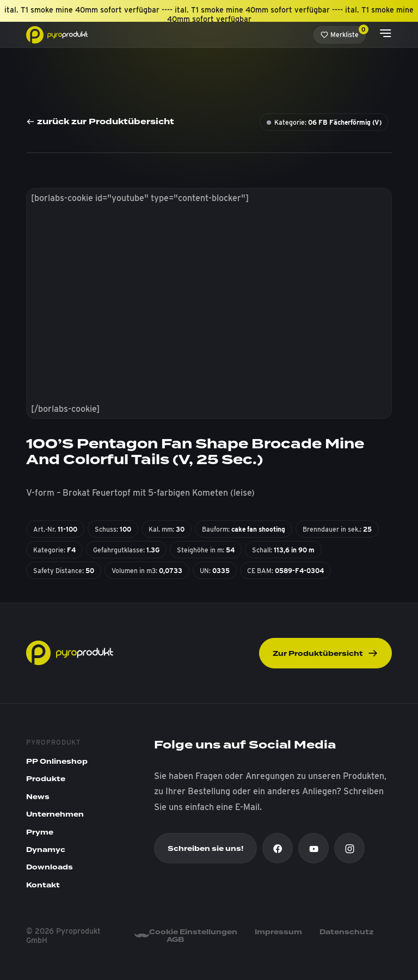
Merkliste (343, 32)
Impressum (278, 932)
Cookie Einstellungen (193, 932)
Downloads (50, 867)
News (38, 797)
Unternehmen (55, 814)
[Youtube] (313, 848)
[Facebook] (278, 848)
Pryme (40, 832)
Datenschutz (347, 932)
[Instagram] (349, 848)
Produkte (46, 779)
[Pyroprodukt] (57, 34)
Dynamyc (46, 850)
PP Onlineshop (57, 762)
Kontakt (43, 885)
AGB (175, 940)
